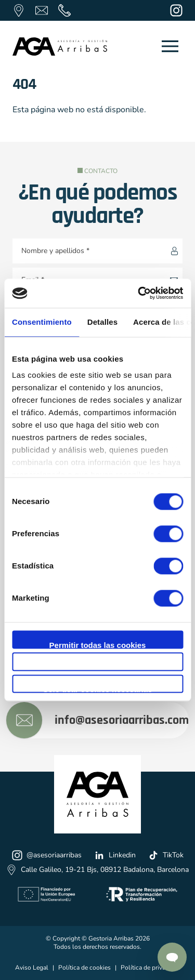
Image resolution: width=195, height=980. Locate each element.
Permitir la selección (98, 667)
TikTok (166, 855)
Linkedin (115, 855)
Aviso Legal (32, 968)
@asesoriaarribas (47, 855)
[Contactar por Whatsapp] (172, 957)
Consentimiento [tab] (42, 322)
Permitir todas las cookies (98, 645)
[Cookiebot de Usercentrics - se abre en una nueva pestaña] (139, 293)
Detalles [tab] (102, 322)
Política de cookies (84, 968)
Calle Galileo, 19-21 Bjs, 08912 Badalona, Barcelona (97, 870)
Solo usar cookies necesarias (97, 689)
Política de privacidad (151, 968)
